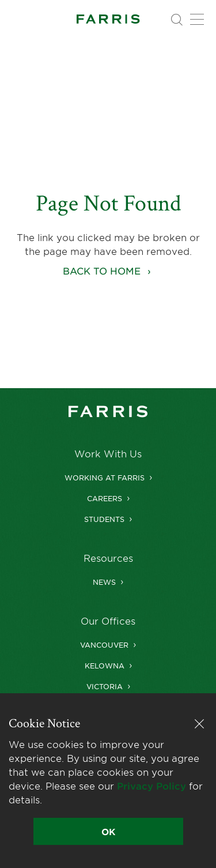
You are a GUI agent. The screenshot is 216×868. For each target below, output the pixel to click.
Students (104, 519)
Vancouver (104, 645)
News (104, 582)
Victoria (105, 686)
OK (108, 831)
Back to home (102, 270)
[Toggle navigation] (197, 19)
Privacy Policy (151, 786)
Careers (105, 498)
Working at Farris (105, 478)
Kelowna (105, 666)
